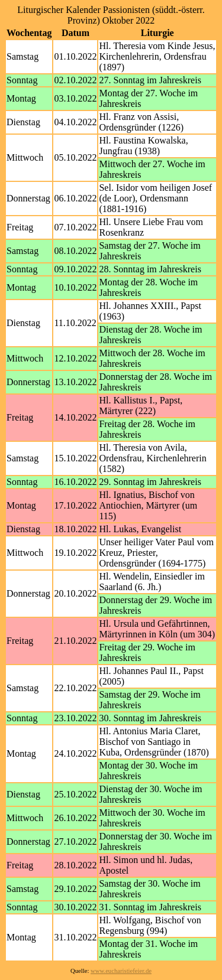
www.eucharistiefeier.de (121, 971)
